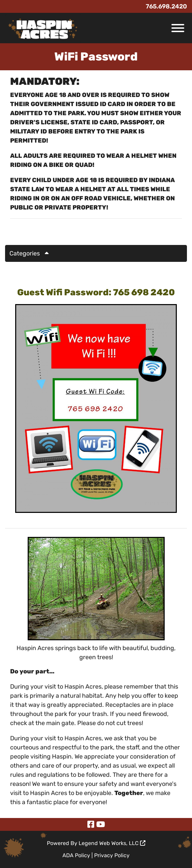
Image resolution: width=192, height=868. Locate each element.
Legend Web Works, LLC (112, 843)
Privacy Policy (112, 855)
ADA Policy (76, 855)
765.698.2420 (166, 6)
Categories (32, 253)
